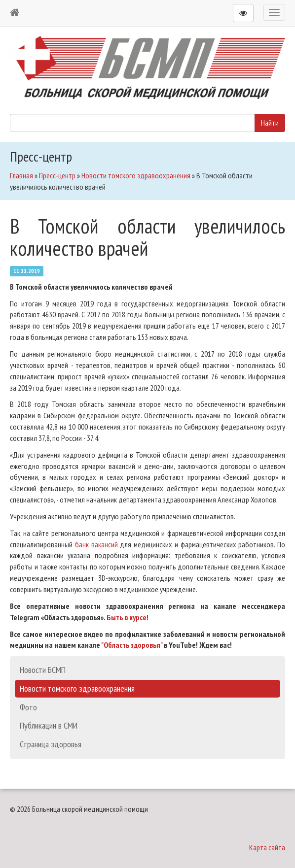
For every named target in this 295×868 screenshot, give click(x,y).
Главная (21, 175)
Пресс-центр (57, 175)
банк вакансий (96, 544)
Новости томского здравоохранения (136, 175)
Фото (28, 707)
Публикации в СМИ (49, 725)
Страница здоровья (51, 744)
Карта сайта (267, 847)
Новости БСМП (43, 670)
